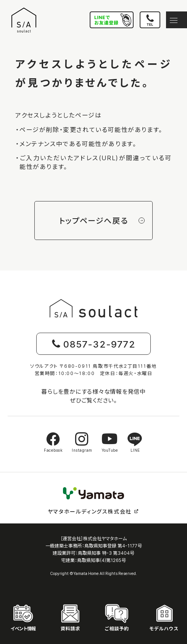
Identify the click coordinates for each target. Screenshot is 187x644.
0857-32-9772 (93, 344)
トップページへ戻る (102, 220)
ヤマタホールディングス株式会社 (93, 511)
